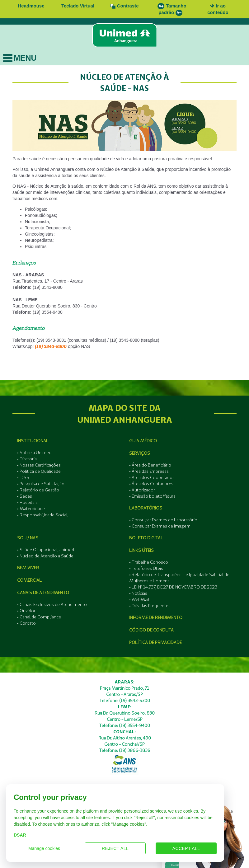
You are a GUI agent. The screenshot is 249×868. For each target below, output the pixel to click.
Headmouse (31, 6)
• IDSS (23, 477)
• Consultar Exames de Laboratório (163, 520)
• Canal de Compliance (39, 617)
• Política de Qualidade (39, 471)
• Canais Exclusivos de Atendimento (52, 604)
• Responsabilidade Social (42, 515)
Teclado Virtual (78, 6)
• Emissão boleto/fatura (152, 496)
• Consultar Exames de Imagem (160, 526)
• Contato (26, 623)
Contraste (124, 6)
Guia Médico (143, 441)
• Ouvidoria (28, 611)
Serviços (140, 453)
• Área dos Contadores (151, 484)
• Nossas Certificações (39, 465)
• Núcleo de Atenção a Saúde (45, 556)
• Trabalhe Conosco (149, 562)
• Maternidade (31, 509)
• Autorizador (142, 490)
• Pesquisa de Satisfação (41, 484)
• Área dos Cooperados (152, 477)
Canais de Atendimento (43, 593)
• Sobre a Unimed (34, 453)
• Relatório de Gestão (38, 490)
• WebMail (139, 599)
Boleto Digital (146, 538)
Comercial (29, 580)
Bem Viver (28, 568)
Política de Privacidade (155, 642)
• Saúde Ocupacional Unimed (46, 550)
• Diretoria (27, 459)
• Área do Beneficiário (150, 465)
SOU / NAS (28, 538)
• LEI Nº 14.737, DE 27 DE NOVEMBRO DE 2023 (173, 587)
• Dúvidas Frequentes (150, 606)
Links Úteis (141, 550)
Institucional (33, 441)
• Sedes (25, 496)
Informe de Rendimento (156, 617)
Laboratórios (146, 508)
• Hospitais (27, 502)
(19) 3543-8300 (51, 346)
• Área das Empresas (149, 471)
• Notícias (138, 593)
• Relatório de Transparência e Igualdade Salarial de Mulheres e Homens (179, 578)
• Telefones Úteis (146, 568)
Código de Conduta (151, 630)
